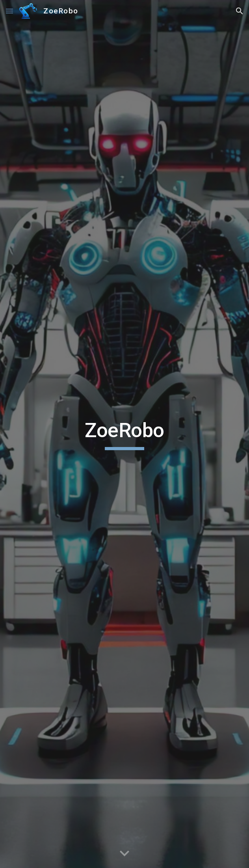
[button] (9, 11)
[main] (124, 434)
